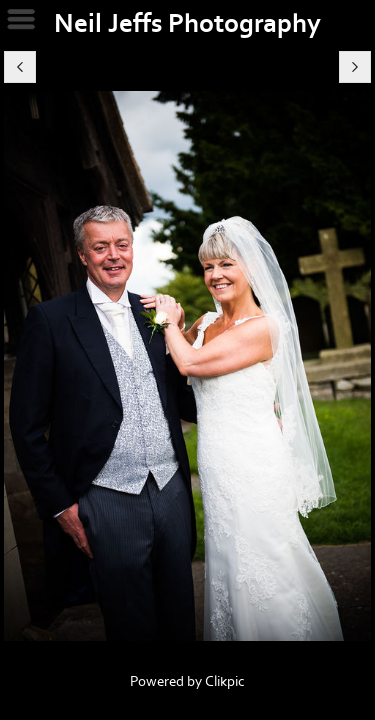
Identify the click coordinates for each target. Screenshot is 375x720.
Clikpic (225, 681)
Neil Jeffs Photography (187, 24)
